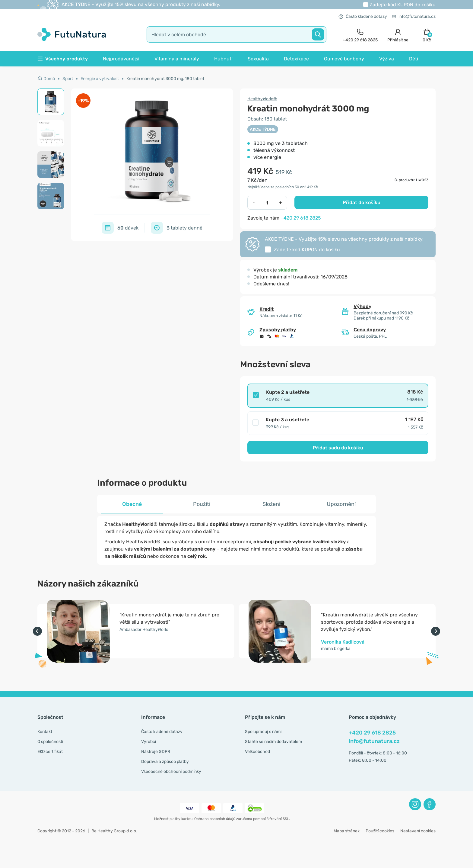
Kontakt (45, 732)
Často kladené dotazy (363, 16)
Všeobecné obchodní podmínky (171, 772)
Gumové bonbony (344, 59)
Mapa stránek (347, 831)
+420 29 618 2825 (301, 218)
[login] (398, 35)
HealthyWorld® (262, 99)
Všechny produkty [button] (63, 59)
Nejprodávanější (121, 59)
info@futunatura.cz (414, 16)
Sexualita (258, 59)
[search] (237, 34)
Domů (46, 79)
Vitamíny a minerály (177, 59)
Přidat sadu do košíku (338, 448)
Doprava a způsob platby (165, 762)
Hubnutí (223, 59)
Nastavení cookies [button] (418, 831)
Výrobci (149, 742)
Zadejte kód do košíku (403, 5)
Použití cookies (380, 831)
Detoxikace (296, 59)
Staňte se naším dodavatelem (273, 742)
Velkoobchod (257, 752)
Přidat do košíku (362, 203)
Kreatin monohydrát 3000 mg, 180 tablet (165, 79)
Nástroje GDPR (156, 752)
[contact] (360, 35)
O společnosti (50, 742)
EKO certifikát (50, 752)
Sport (68, 79)
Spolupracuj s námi (263, 732)
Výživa (387, 59)
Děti (414, 59)
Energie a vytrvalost (100, 79)
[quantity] (267, 203)
